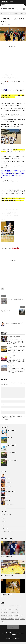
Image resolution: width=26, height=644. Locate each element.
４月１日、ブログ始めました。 (7, 594)
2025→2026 (10, 438)
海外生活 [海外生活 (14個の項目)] (17, 618)
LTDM (3, 518)
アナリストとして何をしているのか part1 (16, 346)
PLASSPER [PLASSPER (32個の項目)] (17, 606)
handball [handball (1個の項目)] (8, 606)
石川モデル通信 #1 (11, 453)
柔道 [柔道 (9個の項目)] (21, 615)
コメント (2, 386)
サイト (2, 410)
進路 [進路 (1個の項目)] (2, 621)
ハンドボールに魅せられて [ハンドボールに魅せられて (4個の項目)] (7, 615)
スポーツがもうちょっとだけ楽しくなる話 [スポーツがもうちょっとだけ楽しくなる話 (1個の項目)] (10, 612)
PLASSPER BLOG (7, 8)
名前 (2, 399)
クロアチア (4, 525)
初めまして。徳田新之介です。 (14, 337)
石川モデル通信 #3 (11, 430)
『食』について (11, 366)
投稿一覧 (20, 323)
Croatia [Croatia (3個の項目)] (3, 606)
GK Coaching (13, 634)
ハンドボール (10, 25)
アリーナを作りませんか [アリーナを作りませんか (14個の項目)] (6, 609)
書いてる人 (9, 633)
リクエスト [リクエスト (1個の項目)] (16, 615)
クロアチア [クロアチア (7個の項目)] (15, 609)
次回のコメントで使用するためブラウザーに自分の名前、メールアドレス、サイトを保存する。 (13, 417)
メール (3, 405)
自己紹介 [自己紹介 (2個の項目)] (22, 618)
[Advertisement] (13, 60)
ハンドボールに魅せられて (7, 532)
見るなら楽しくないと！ (6, 310)
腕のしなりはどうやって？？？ (7, 575)
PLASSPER (4, 522)
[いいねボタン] (2, 289)
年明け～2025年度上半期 (12, 460)
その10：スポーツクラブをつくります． (16, 299)
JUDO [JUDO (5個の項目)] (12, 606)
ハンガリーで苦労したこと (13, 356)
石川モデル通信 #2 (11, 445)
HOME (3, 633)
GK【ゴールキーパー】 (7, 515)
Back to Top (13, 628)
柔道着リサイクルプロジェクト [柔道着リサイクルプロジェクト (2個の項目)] (8, 618)
